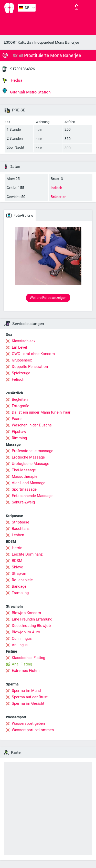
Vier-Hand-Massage (29, 483)
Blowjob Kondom (26, 613)
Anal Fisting (22, 664)
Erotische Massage (28, 457)
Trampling (20, 593)
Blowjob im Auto (26, 632)
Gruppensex (22, 360)
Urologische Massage (30, 464)
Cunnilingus (22, 638)
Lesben (18, 535)
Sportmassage (24, 489)
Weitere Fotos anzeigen (48, 298)
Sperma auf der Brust (30, 697)
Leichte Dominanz (27, 554)
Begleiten (20, 399)
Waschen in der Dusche (32, 425)
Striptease (20, 522)
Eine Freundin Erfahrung (32, 619)
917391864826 (23, 69)
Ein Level (19, 347)
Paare (17, 419)
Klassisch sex (24, 341)
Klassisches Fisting (28, 658)
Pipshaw (19, 432)
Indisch (56, 188)
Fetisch (18, 379)
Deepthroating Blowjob (31, 626)
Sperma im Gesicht (28, 703)
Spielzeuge (21, 373)
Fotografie (20, 406)
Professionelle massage (33, 451)
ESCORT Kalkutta (18, 42)
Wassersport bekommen (33, 730)
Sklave (17, 567)
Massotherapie (25, 476)
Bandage (19, 586)
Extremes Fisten (26, 671)
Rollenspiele (22, 580)
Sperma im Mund (26, 691)
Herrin (17, 548)
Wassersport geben (28, 723)
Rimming (19, 438)
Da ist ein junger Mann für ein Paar (41, 412)
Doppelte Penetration (30, 367)
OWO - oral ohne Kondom (33, 354)
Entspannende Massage (32, 496)
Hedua (13, 80)
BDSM (17, 561)
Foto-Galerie (20, 215)
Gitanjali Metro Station (27, 91)
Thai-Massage (24, 470)
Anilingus (20, 645)
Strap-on (19, 574)
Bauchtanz (21, 529)
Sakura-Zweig (23, 502)
